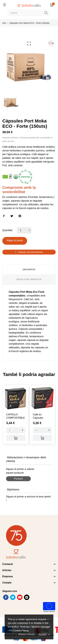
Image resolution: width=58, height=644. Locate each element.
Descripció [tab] (29, 269)
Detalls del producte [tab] (29, 279)
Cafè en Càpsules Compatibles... (41, 418)
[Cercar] (29, 13)
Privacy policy (27, 634)
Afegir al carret (15, 240)
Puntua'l (18, 479)
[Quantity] (16, 430)
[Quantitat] (24, 230)
